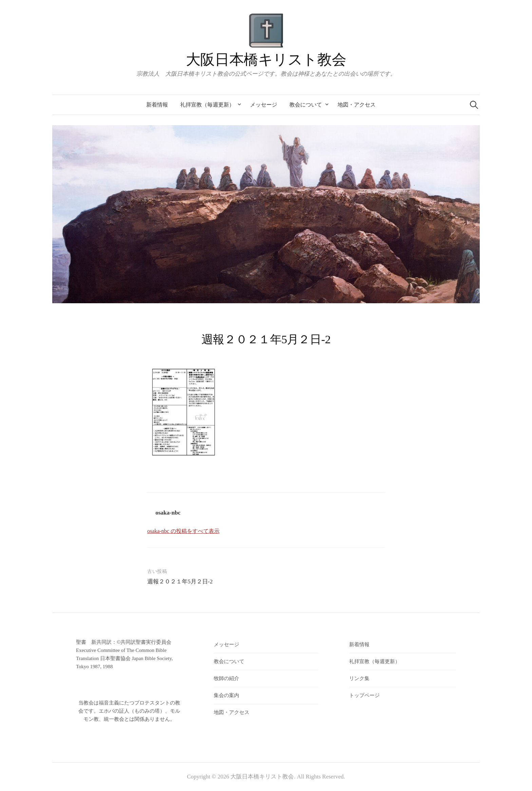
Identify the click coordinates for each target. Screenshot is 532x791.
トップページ (364, 695)
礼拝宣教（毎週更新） (207, 105)
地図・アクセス (357, 105)
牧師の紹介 (226, 678)
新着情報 (157, 105)
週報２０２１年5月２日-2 (180, 582)
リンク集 (359, 678)
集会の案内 (226, 695)
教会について (306, 105)
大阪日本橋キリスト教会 (266, 60)
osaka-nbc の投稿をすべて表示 (183, 531)
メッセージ (264, 105)
